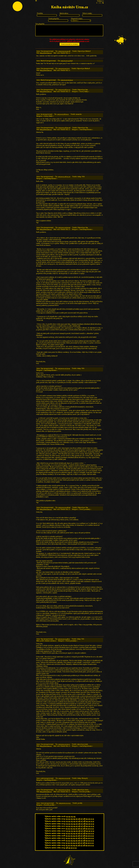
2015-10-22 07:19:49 (64, 228)
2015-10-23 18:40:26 (64, 128)
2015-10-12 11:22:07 (64, 778)
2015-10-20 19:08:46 (64, 507)
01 (67, 816)
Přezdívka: (40, 13)
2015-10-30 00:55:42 (67, 80)
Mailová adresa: (64, 13)
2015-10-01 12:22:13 (65, 803)
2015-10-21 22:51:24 (64, 368)
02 (69, 816)
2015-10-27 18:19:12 (63, 114)
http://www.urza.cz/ (46, 53)
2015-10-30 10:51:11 (64, 68)
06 (79, 819)
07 (82, 819)
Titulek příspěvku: (54, 19)
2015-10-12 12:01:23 (64, 744)
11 (91, 819)
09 (87, 819)
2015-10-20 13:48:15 (64, 639)
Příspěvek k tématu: (77, 19)
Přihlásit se (100, 1)
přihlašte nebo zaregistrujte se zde (78, 41)
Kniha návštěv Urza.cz (70, 7)
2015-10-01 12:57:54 (64, 790)
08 (84, 819)
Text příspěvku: (40, 24)
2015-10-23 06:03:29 (64, 177)
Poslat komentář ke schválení (69, 44)
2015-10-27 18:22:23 (64, 90)
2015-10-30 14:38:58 (67, 61)
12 (93, 819)
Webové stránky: (87, 13)
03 (72, 816)
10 (89, 819)
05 (77, 819)
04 (74, 816)
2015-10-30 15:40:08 (64, 51)
